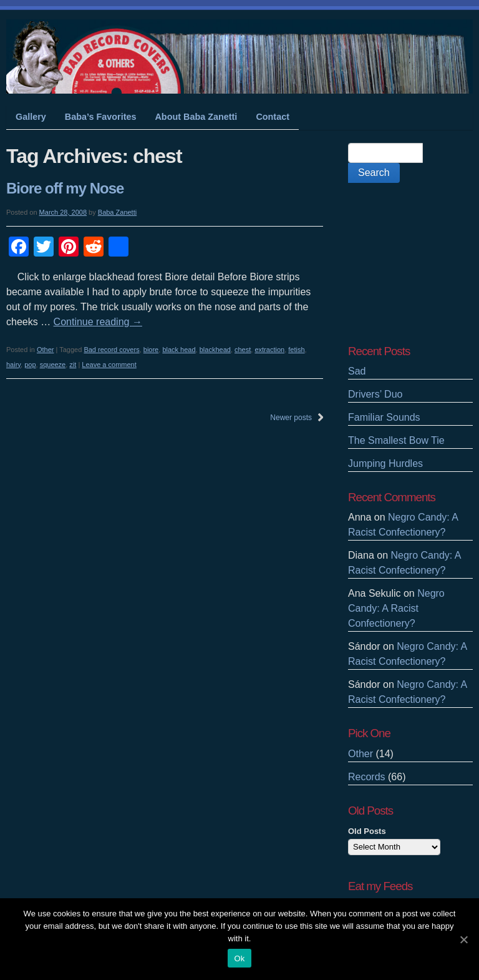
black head (179, 350)
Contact (273, 117)
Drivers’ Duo (375, 394)
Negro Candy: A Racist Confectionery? (396, 608)
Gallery (31, 117)
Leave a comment (109, 365)
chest (243, 350)
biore (151, 350)
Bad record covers (111, 350)
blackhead (215, 350)
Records (367, 777)
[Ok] (463, 939)
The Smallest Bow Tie (396, 440)
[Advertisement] (410, 263)
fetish (296, 350)
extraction (269, 350)
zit (73, 365)
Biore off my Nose (65, 188)
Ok (239, 958)
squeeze (53, 365)
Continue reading (98, 322)
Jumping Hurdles (385, 463)
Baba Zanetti (117, 212)
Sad (357, 371)
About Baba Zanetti (196, 117)
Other (46, 350)
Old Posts (367, 831)
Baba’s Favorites (101, 117)
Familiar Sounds (384, 417)
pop (30, 365)
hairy (13, 365)
